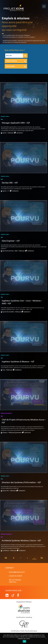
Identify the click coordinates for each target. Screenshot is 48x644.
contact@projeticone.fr (17, 572)
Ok (24, 641)
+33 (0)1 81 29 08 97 (15, 576)
